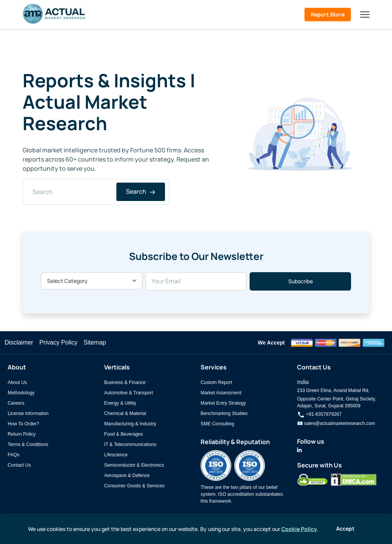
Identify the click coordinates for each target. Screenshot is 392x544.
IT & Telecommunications (130, 444)
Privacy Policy (59, 342)
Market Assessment (221, 393)
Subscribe (301, 281)
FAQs (14, 455)
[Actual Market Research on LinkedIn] (299, 450)
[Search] (96, 192)
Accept (345, 528)
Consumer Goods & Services (134, 486)
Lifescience (116, 455)
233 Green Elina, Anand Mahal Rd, (333, 390)
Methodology (21, 393)
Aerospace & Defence (127, 475)
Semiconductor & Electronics (134, 465)
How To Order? (23, 424)
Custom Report (216, 382)
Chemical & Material (125, 413)
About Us (17, 382)
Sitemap (95, 342)
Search (141, 191)
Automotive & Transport (129, 393)
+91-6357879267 (319, 414)
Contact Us (19, 465)
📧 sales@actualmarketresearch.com (336, 423)
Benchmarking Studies (224, 413)
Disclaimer (19, 342)
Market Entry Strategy (223, 403)
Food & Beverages (123, 434)
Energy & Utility (120, 403)
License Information (28, 413)
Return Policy (22, 434)
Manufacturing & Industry (130, 424)
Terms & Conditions (28, 444)
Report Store (328, 14)
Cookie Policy (299, 529)
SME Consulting (217, 424)
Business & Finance (125, 382)
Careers (16, 403)
